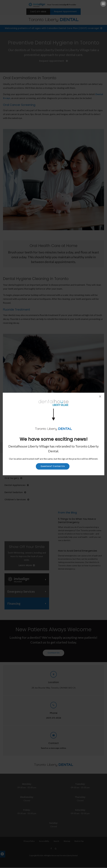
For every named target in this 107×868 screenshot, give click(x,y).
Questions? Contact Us (53, 466)
